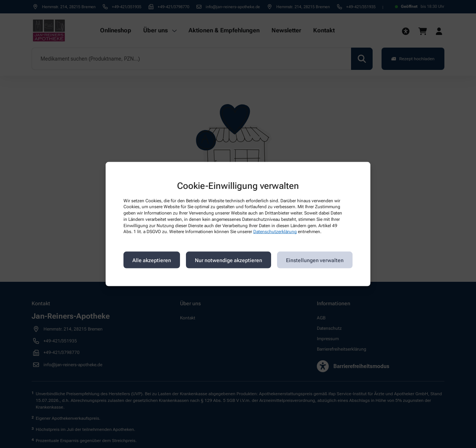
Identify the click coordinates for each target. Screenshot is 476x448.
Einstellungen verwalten (315, 260)
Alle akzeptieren (152, 260)
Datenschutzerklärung (275, 232)
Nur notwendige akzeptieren (229, 260)
